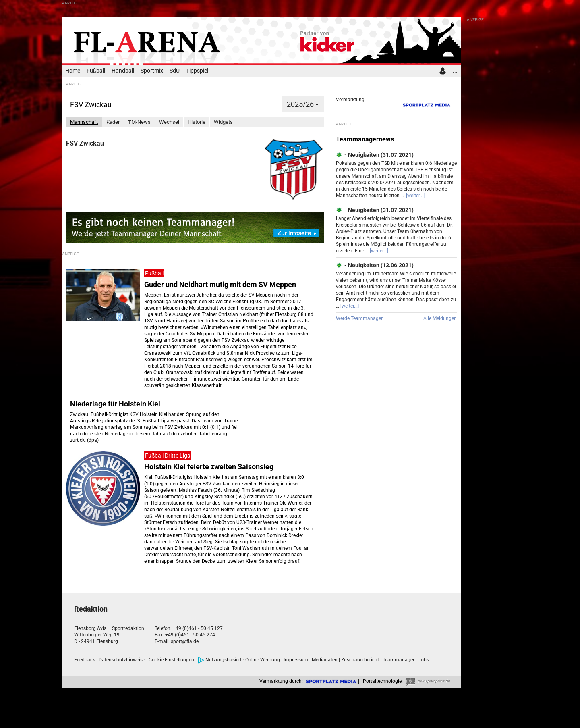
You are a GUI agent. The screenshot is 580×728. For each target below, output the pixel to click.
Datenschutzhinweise (122, 660)
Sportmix (152, 71)
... (455, 71)
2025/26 (303, 104)
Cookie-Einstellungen (171, 660)
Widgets (223, 122)
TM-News (139, 122)
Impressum (296, 660)
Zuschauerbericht (360, 660)
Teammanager (399, 660)
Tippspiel (197, 71)
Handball (123, 71)
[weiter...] (415, 196)
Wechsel (169, 122)
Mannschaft (84, 122)
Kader (113, 122)
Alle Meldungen (440, 318)
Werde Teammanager (359, 318)
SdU (175, 71)
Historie (197, 122)
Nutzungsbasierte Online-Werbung (239, 660)
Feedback (85, 660)
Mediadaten (325, 660)
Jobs (424, 660)
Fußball (96, 71)
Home (73, 71)
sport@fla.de (185, 641)
